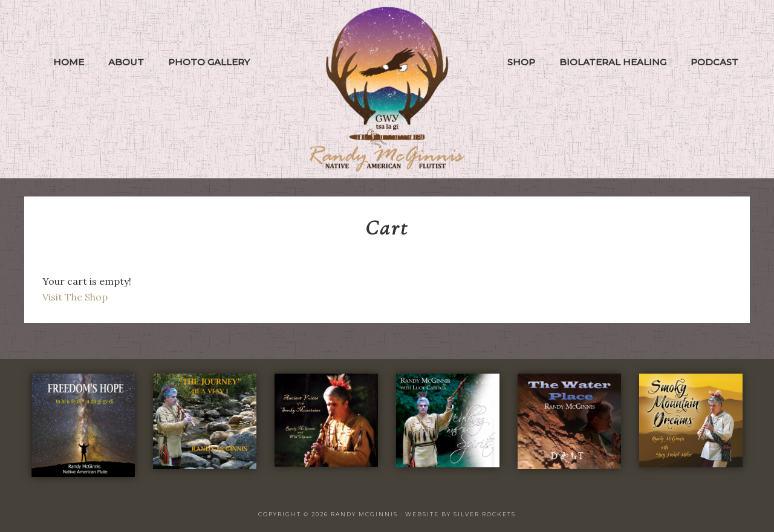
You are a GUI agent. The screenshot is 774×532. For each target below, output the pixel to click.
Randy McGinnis (387, 89)
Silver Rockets (485, 514)
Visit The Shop (75, 297)
